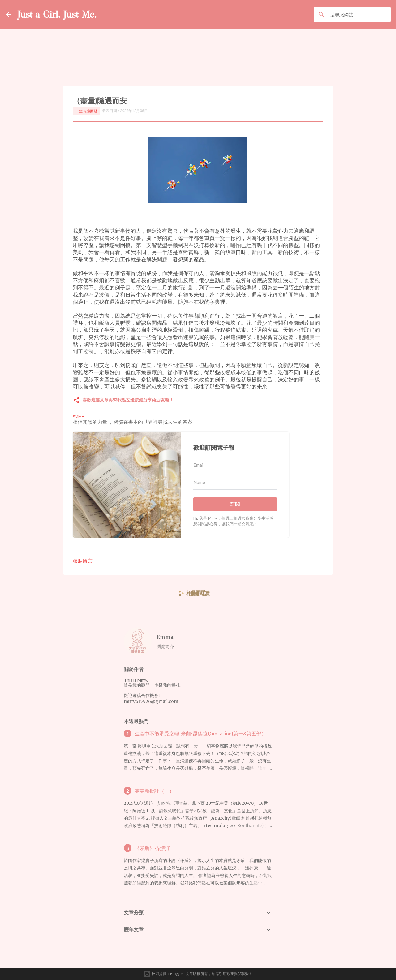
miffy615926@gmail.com (151, 701)
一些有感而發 (86, 111)
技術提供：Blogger (163, 974)
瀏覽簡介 (165, 646)
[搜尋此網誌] (359, 15)
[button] (76, 401)
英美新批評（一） (154, 791)
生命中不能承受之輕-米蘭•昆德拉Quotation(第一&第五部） (200, 734)
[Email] (235, 465)
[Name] (235, 483)
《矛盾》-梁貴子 (153, 848)
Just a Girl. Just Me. (58, 14)
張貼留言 (83, 561)
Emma (165, 637)
